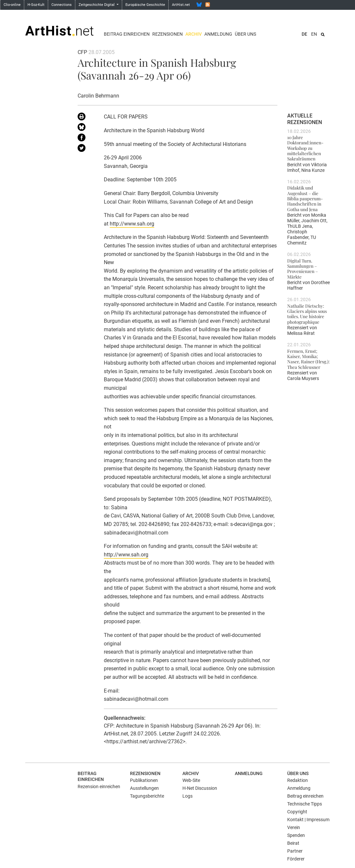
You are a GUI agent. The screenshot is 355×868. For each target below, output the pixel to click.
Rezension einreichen (99, 787)
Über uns (245, 34)
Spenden (296, 835)
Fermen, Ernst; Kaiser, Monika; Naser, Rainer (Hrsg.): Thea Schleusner (308, 359)
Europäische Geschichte (145, 5)
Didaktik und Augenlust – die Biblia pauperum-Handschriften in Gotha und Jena (305, 198)
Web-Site (191, 780)
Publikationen (144, 780)
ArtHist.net (181, 5)
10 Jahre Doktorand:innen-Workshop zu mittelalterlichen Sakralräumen (305, 148)
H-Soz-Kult (36, 5)
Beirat (293, 843)
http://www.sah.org (132, 224)
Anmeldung (218, 34)
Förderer (296, 859)
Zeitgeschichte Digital (97, 5)
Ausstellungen (144, 788)
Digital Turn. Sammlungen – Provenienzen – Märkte (303, 269)
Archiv (194, 34)
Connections (62, 5)
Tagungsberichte (147, 796)
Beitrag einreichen (127, 34)
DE (304, 34)
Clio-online (12, 5)
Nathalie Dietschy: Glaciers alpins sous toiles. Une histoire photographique (307, 314)
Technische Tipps (305, 804)
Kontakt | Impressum (308, 820)
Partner (295, 851)
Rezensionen (168, 34)
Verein (294, 827)
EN (314, 34)
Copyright (297, 812)
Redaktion (298, 780)
